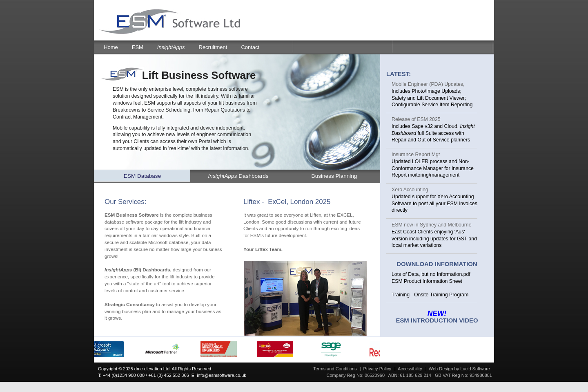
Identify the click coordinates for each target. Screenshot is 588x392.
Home (111, 47)
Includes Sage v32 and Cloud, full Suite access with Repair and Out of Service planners (433, 133)
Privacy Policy (377, 369)
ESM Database (142, 176)
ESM (138, 47)
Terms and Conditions (335, 369)
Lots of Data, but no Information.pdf (431, 274)
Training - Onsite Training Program (430, 295)
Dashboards (238, 176)
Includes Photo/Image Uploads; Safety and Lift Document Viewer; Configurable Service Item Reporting (432, 98)
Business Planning (334, 176)
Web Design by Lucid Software (459, 369)
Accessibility (410, 369)
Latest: (399, 74)
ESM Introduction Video (437, 320)
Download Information (437, 264)
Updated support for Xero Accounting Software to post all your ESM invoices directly (434, 204)
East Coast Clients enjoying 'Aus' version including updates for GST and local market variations (434, 239)
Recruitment (213, 47)
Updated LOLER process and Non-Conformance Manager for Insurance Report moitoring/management (433, 168)
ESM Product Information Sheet (427, 281)
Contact (250, 47)
